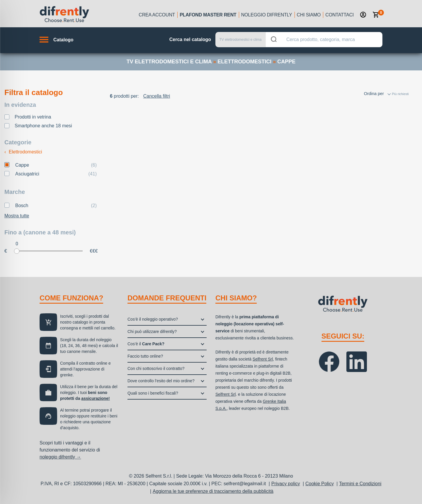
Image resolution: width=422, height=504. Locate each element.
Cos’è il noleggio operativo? (153, 319)
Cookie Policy (320, 484)
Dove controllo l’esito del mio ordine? (161, 381)
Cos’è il (146, 344)
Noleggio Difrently (267, 15)
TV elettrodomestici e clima (169, 62)
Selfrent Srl (263, 359)
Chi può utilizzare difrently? (152, 332)
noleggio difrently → (60, 457)
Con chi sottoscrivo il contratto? (156, 368)
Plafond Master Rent (208, 15)
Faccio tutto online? (145, 356)
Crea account (157, 15)
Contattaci (340, 15)
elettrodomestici (244, 62)
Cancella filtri (157, 96)
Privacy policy (286, 484)
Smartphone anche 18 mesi (43, 126)
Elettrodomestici (23, 152)
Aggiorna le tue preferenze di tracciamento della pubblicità (213, 491)
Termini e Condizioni (360, 484)
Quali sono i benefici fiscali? (153, 393)
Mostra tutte (17, 216)
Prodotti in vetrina (33, 117)
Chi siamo (309, 15)
